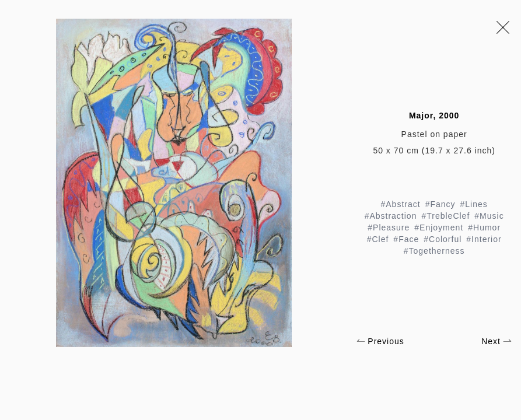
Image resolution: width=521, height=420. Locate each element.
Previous (380, 341)
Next (496, 341)
